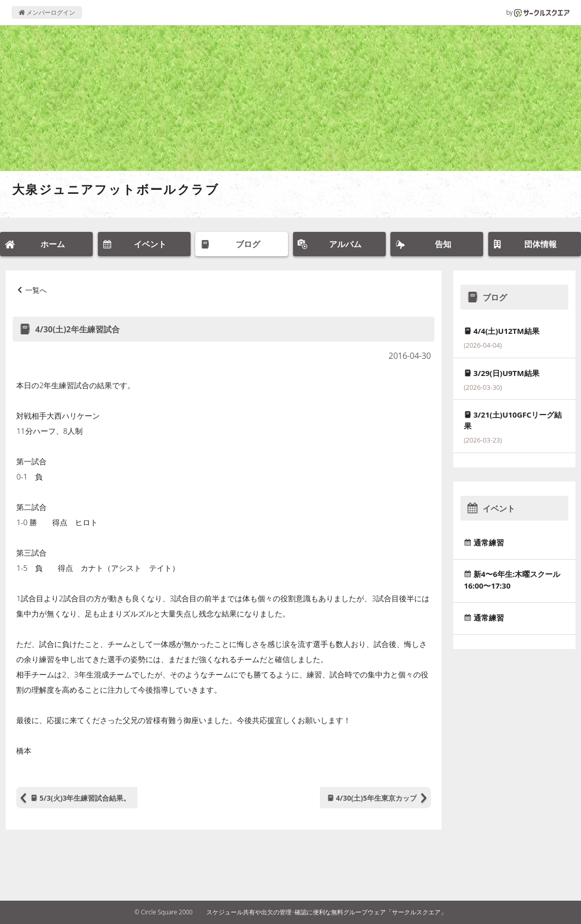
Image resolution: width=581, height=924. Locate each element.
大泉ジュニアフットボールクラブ (116, 189)
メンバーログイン (47, 12)
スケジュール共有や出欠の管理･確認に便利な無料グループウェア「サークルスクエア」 (326, 912)
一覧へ (36, 290)
